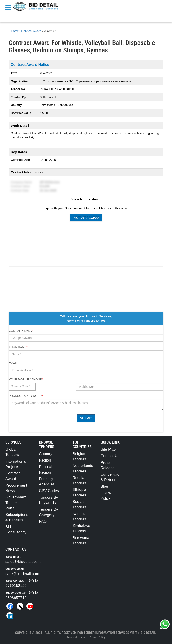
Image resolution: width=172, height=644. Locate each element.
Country (46, 454)
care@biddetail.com (22, 574)
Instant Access (86, 218)
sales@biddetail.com (23, 562)
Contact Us (110, 456)
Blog (104, 486)
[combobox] (22, 387)
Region (45, 460)
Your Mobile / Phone (26, 379)
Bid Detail (148, 633)
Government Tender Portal (16, 503)
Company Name (21, 331)
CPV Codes (49, 491)
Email (14, 363)
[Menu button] (9, 7)
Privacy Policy (97, 637)
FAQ (43, 521)
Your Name (18, 347)
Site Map (108, 449)
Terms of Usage (76, 637)
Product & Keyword (26, 396)
